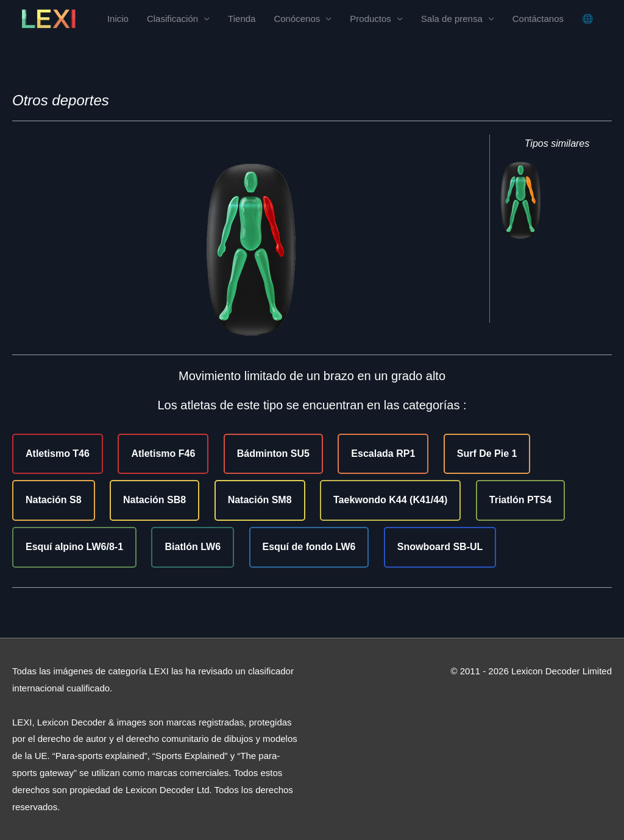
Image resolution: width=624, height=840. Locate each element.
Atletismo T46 (58, 454)
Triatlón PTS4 (520, 500)
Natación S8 (54, 500)
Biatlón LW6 (193, 547)
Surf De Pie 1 (487, 454)
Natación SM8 (260, 500)
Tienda (242, 19)
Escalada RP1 (383, 454)
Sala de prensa (452, 19)
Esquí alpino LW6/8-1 (74, 547)
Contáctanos (538, 19)
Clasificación (172, 19)
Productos (370, 19)
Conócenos (297, 19)
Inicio (118, 19)
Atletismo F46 (163, 454)
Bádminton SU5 (273, 454)
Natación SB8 (154, 500)
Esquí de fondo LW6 (309, 547)
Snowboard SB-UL (440, 547)
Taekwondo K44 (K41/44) (390, 500)
